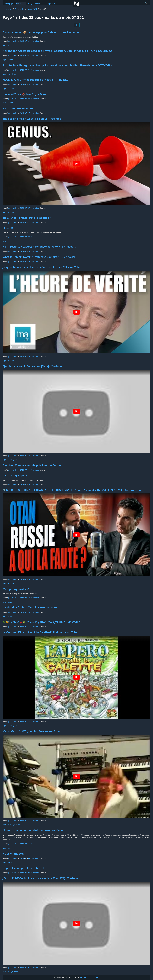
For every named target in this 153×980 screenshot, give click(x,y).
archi (10, 74)
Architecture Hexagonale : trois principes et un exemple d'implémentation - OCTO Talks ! (58, 65)
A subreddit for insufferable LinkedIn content (31, 607)
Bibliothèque (40, 3)
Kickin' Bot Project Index (18, 108)
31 (29, 41)
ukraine (11, 88)
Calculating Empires (15, 475)
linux (10, 45)
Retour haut (97, 977)
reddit (10, 616)
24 (29, 222)
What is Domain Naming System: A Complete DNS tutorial (39, 257)
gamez (10, 103)
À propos (51, 3)
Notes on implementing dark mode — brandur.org (34, 830)
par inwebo (13, 41)
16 (29, 356)
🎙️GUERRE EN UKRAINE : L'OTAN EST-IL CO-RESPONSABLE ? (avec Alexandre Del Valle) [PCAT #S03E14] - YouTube (72, 490)
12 (29, 627)
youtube (11, 212)
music (10, 460)
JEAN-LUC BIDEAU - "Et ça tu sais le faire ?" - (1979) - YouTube (40, 878)
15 (29, 484)
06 (29, 858)
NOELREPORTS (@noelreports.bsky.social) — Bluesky (35, 80)
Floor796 (8, 228)
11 (29, 821)
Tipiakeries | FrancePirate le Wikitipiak (27, 218)
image (10, 241)
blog (14, 74)
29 (29, 84)
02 (29, 873)
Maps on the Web (14, 854)
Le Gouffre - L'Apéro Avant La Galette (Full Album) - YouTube (40, 632)
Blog (30, 3)
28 (29, 99)
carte (10, 862)
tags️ (4, 45)
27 (29, 113)
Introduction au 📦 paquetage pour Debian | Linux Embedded (41, 32)
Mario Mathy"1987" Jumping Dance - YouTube (31, 731)
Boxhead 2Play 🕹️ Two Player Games (26, 94)
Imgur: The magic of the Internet (23, 868)
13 (29, 579)
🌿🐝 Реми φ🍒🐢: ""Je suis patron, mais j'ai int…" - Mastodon (41, 622)
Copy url (43, 41)
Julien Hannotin (85, 977)
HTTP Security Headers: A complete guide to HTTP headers (39, 247)
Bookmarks (21, 4)
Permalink (35, 41)
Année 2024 (32, 9)
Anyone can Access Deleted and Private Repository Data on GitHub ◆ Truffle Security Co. (58, 51)
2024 (22, 41)
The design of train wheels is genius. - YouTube (32, 119)
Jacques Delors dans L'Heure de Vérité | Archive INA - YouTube (42, 267)
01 (29, 968)
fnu (9, 972)
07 (26, 41)
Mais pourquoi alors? (16, 589)
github (10, 60)
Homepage (9, 3)
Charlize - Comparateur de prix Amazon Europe (32, 465)
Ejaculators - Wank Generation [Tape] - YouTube (32, 366)
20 (29, 237)
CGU (53, 977)
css (9, 848)
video (10, 602)
